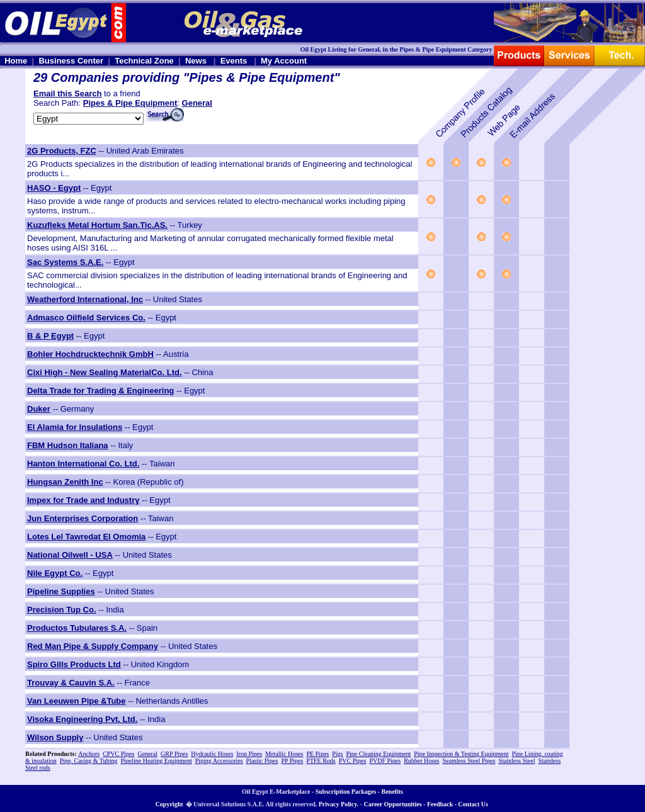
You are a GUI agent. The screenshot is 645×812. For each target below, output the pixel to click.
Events (234, 61)
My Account (284, 61)
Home (16, 61)
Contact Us (473, 804)
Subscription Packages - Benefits (359, 792)
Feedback (440, 804)
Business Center (71, 61)
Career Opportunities (392, 804)
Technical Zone (144, 61)
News (196, 61)
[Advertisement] (607, 333)
